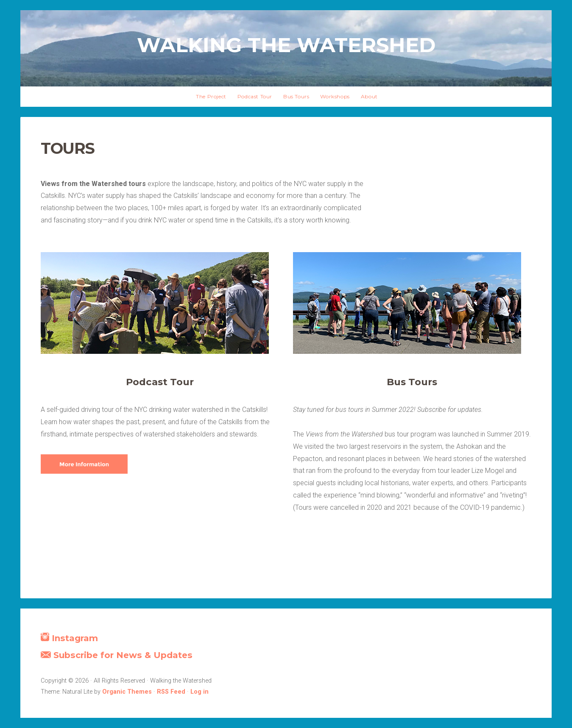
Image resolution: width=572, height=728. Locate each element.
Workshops (335, 96)
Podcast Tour (255, 96)
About (369, 96)
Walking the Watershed (286, 45)
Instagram (69, 638)
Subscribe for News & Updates (117, 655)
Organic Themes (127, 692)
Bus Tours (296, 96)
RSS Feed (171, 692)
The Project (211, 96)
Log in (200, 692)
